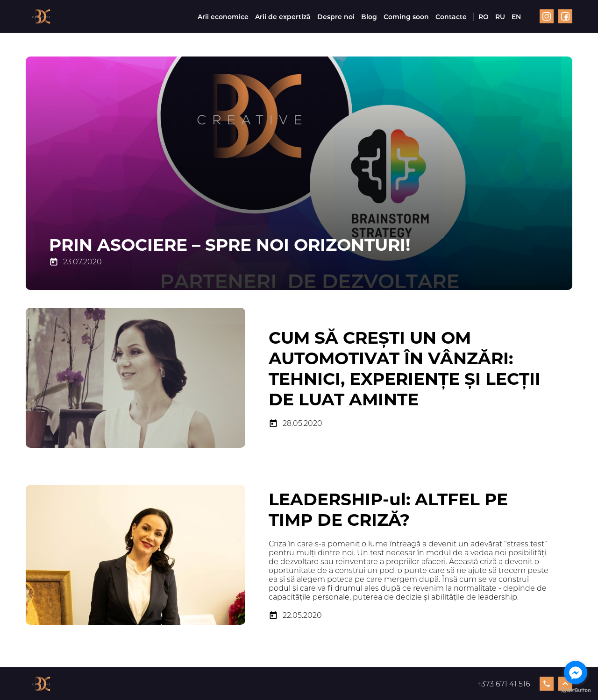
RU (500, 17)
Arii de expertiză (283, 17)
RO (484, 17)
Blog (369, 17)
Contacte (451, 17)
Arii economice (223, 17)
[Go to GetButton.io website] (576, 690)
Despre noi (336, 17)
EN (516, 17)
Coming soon (406, 17)
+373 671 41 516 (515, 684)
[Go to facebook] (576, 672)
